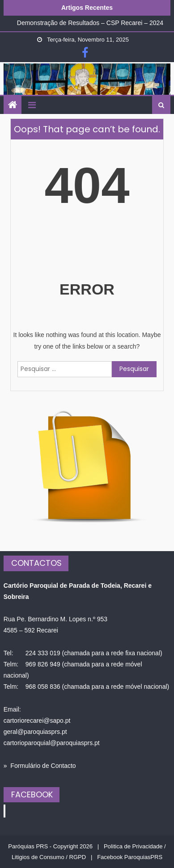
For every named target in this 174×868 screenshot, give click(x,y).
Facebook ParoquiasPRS (130, 857)
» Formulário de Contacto (40, 766)
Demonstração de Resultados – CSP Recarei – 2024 (90, 23)
